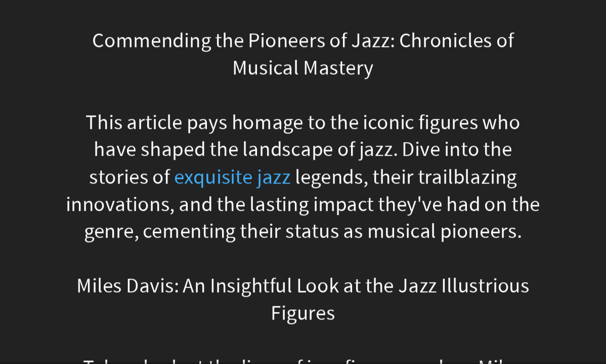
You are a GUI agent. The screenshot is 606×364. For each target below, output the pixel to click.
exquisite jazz (232, 177)
